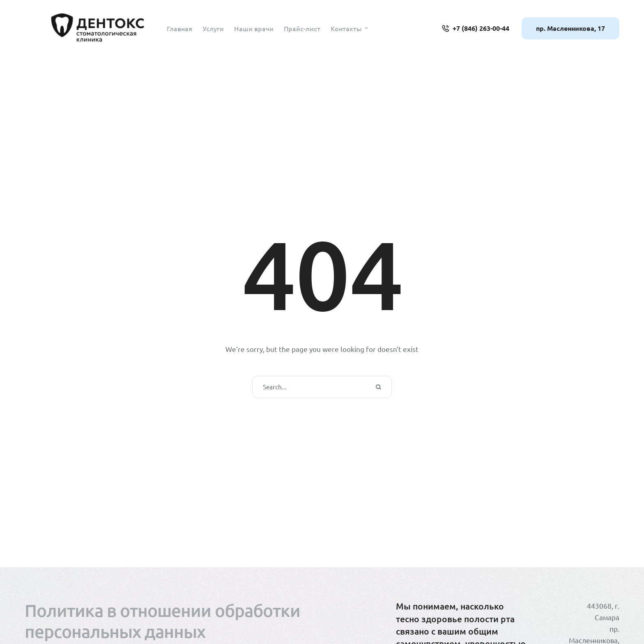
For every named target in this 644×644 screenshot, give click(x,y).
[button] (366, 28)
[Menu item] (179, 28)
